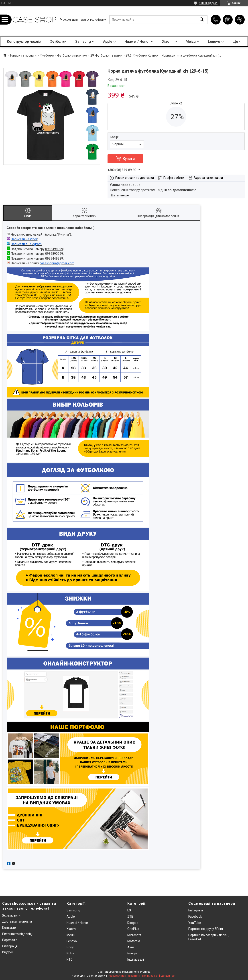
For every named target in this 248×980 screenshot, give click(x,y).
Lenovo (214, 42)
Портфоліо (10, 940)
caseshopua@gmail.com (57, 263)
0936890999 (54, 254)
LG (129, 910)
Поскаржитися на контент (124, 976)
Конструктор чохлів (24, 42)
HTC (70, 960)
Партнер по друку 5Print (206, 929)
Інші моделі (136, 960)
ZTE (130, 917)
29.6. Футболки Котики (142, 55)
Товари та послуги (23, 55)
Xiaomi (168, 42)
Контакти (9, 928)
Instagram (196, 910)
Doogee (133, 923)
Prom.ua (145, 972)
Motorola (134, 941)
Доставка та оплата (17, 921)
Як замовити (11, 915)
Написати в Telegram (26, 244)
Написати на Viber (24, 239)
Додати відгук (240, 20)
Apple (108, 42)
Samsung (83, 42)
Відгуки (8, 952)
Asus (131, 947)
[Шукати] (202, 20)
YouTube (195, 923)
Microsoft (134, 935)
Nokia (70, 953)
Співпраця (10, 946)
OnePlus (133, 929)
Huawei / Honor (137, 42)
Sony (70, 947)
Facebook (195, 917)
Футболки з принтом (72, 55)
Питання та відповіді (17, 934)
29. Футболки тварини (106, 55)
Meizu (191, 42)
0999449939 (54, 259)
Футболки (58, 42)
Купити (129, 159)
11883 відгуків (208, 3)
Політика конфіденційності (159, 976)
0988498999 (54, 249)
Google (132, 953)
